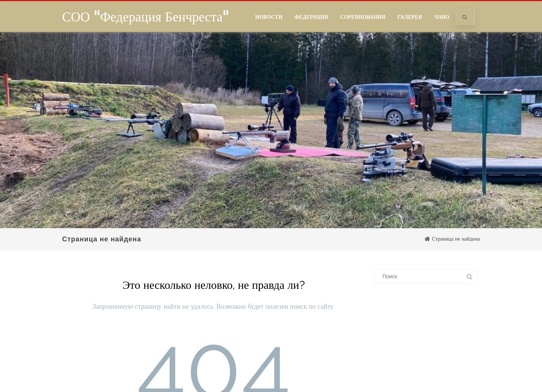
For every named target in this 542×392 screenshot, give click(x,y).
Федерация (311, 17)
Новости (269, 17)
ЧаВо (442, 17)
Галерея (410, 17)
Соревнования (363, 17)
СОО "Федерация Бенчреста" (145, 17)
